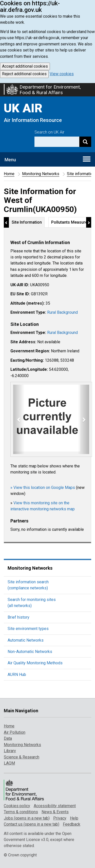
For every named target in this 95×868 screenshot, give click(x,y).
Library (10, 751)
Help (74, 818)
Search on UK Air (49, 132)
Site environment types (28, 629)
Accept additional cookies (25, 66)
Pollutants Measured (70, 222)
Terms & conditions (21, 812)
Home (9, 174)
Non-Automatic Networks (30, 652)
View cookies (62, 74)
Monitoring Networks (41, 174)
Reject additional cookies (24, 74)
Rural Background (62, 312)
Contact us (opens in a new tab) (32, 824)
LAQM (9, 763)
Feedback (72, 824)
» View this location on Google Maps (43, 488)
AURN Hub (17, 675)
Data (8, 738)
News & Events (55, 812)
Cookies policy (17, 806)
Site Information (27, 222)
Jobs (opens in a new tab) (27, 818)
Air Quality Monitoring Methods (35, 663)
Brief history (18, 617)
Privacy (60, 818)
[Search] (85, 142)
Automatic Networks (26, 640)
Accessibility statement (55, 806)
